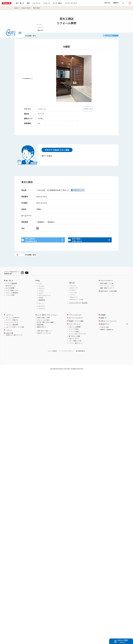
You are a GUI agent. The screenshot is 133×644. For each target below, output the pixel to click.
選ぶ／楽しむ (9, 288)
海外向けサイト (105, 331)
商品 (38, 288)
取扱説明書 (40, 332)
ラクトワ (73, 302)
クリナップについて (77, 3)
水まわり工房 (26, 8)
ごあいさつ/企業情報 (75, 334)
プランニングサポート (107, 288)
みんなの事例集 (10, 295)
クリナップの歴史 (74, 339)
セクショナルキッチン (45, 303)
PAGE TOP (66, 368)
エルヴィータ (74, 295)
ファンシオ (73, 300)
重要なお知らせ (42, 334)
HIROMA (41, 305)
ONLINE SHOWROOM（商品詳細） (79, 310)
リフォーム (53, 3)
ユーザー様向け (64, 3)
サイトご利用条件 (52, 358)
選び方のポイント (11, 293)
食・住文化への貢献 (74, 343)
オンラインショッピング (76, 325)
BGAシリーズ (74, 304)
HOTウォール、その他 (77, 307)
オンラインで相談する (12, 327)
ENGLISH (107, 3)
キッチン (40, 290)
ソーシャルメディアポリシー (66, 358)
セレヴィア (42, 313)
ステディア (42, 296)
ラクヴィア (42, 316)
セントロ (41, 293)
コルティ (41, 300)
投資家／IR (103, 325)
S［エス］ (73, 297)
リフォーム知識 (10, 302)
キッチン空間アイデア (12, 297)
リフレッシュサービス (75, 322)
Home (16, 8)
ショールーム (43, 3)
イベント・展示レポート (76, 350)
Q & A (43, 327)
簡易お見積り (107, 290)
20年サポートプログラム (44, 340)
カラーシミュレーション (107, 293)
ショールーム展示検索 (12, 332)
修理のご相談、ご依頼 (43, 325)
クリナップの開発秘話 (12, 300)
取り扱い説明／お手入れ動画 (45, 329)
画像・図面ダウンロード (107, 295)
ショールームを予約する (12, 325)
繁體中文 (116, 3)
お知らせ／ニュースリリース (108, 328)
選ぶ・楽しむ (26, 3)
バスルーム (40, 311)
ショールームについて (12, 329)
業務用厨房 (42, 307)
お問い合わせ (45, 338)
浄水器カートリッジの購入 (76, 328)
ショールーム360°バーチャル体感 (15, 334)
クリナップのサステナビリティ (77, 341)
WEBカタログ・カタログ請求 (109, 298)
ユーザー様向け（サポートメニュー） (48, 322)
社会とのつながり (74, 346)
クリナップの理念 (74, 336)
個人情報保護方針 (81, 358)
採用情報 (103, 322)
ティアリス (73, 293)
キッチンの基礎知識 (11, 290)
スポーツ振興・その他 (75, 348)
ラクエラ (41, 298)
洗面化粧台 (72, 290)
